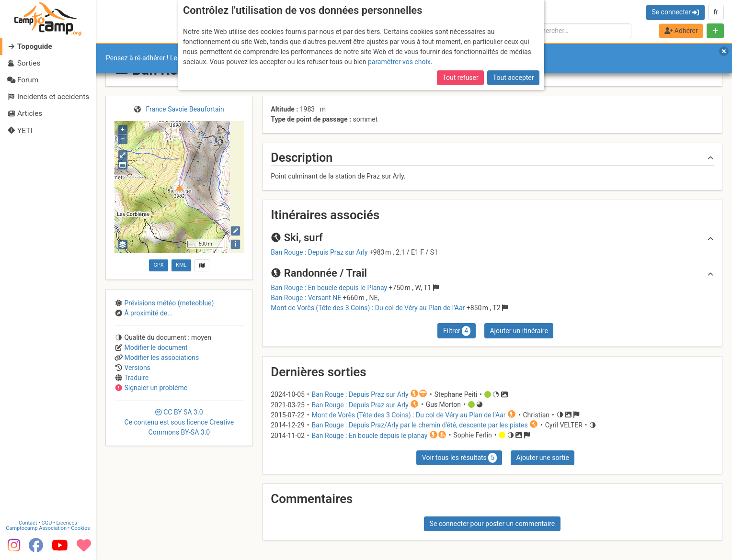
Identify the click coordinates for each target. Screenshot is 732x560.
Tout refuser (460, 78)
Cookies (80, 528)
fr (716, 12)
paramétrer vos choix (399, 62)
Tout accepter (514, 78)
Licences (67, 523)
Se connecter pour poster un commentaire (492, 524)
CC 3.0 (179, 422)
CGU (47, 523)
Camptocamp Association (36, 528)
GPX (158, 265)
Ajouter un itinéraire (519, 331)
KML (181, 265)
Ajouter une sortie (542, 458)
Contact (28, 523)
